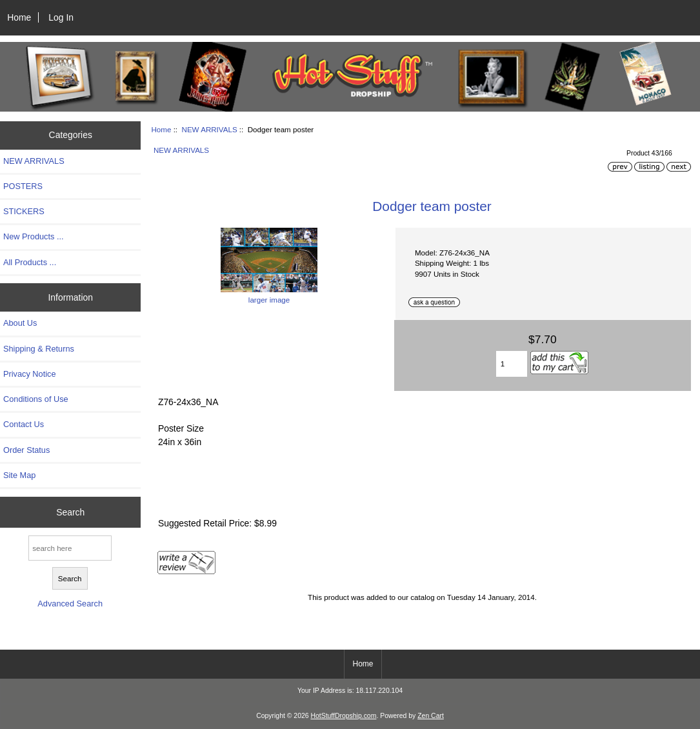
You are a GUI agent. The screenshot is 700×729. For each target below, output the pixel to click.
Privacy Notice (29, 374)
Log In (61, 17)
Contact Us (24, 424)
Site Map (19, 475)
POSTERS (23, 186)
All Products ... (30, 262)
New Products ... (34, 236)
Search (70, 512)
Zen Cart (431, 716)
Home (19, 17)
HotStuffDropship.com (343, 716)
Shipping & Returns (39, 349)
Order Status (26, 450)
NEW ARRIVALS (210, 129)
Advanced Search (70, 604)
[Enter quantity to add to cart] (512, 364)
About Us (20, 323)
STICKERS (24, 211)
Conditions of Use (36, 399)
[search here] (70, 548)
